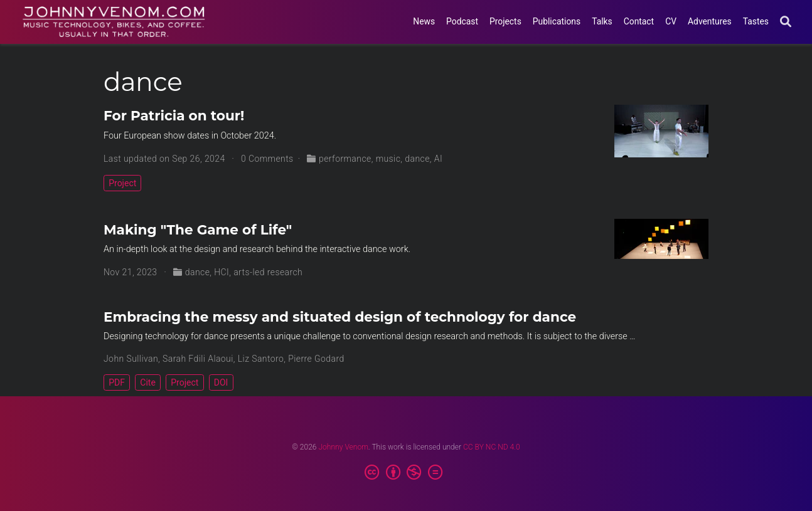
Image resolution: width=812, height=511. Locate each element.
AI (438, 159)
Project (122, 183)
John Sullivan (131, 359)
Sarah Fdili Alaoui (198, 359)
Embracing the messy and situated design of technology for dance (340, 317)
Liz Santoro (261, 359)
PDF (117, 382)
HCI (222, 272)
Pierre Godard (316, 359)
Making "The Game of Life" (198, 229)
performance (345, 159)
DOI (221, 382)
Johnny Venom (343, 447)
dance (417, 159)
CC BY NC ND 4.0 (492, 447)
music (388, 159)
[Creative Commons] (406, 473)
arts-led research (268, 272)
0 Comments (267, 159)
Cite (148, 382)
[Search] (786, 22)
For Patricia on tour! (174, 115)
